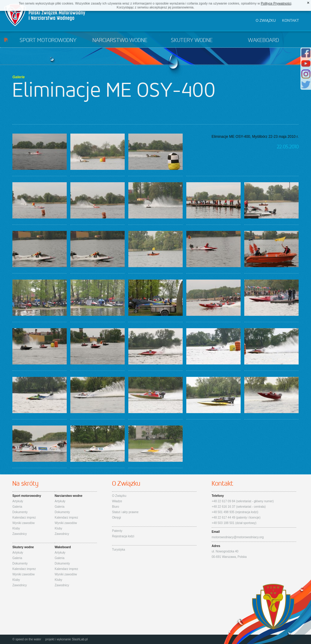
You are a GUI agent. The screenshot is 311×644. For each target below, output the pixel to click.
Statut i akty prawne (125, 512)
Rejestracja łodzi (123, 536)
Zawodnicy (20, 534)
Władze (117, 501)
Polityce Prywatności (276, 3)
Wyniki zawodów (24, 523)
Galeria (17, 507)
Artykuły (18, 501)
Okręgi (116, 518)
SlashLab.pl (80, 639)
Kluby (16, 528)
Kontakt (290, 21)
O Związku (119, 496)
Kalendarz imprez (24, 518)
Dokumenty (20, 512)
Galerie (19, 77)
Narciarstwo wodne (120, 40)
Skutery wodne (192, 40)
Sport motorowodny (48, 40)
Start (6, 39)
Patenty (117, 531)
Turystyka (119, 550)
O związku (266, 21)
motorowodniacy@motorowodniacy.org (238, 537)
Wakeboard (263, 40)
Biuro (115, 507)
